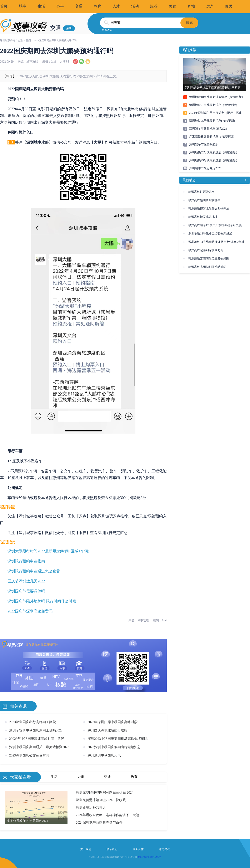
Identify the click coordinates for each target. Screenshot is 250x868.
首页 (4, 6)
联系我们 (112, 849)
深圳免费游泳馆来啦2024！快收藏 (101, 800)
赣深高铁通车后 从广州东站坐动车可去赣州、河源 (215, 227)
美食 (172, 6)
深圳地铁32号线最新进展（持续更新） (214, 152)
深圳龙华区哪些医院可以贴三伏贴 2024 (105, 792)
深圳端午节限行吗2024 (204, 145)
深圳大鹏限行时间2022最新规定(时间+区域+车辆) (48, 551)
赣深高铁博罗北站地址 (203, 217)
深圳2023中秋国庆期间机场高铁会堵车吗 (117, 739)
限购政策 (107, 30)
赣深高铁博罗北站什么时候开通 (209, 209)
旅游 (154, 6)
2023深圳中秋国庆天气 (104, 755)
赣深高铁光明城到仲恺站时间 (207, 267)
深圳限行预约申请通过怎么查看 (34, 571)
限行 (29, 40)
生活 (41, 6)
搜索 (189, 23)
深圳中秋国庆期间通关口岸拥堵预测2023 (39, 747)
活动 (135, 6)
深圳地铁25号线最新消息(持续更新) (212, 121)
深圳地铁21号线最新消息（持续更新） (214, 105)
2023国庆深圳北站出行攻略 (107, 730)
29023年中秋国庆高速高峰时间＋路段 (37, 739)
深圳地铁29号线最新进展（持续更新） (214, 160)
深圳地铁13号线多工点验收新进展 (210, 234)
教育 (97, 6)
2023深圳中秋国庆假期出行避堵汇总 (114, 747)
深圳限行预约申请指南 (26, 561)
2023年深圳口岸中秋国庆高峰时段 (112, 722)
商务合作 (138, 849)
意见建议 (164, 849)
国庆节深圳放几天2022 (26, 581)
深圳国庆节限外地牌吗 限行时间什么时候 (42, 601)
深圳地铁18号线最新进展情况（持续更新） (217, 97)
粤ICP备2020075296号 (149, 857)
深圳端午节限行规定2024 (205, 168)
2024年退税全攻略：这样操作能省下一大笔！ (109, 815)
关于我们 (86, 849)
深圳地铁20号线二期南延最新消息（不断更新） (213, 89)
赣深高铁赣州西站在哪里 (204, 200)
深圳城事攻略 (7, 40)
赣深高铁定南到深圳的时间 (206, 250)
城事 (22, 6)
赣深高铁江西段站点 (201, 192)
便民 (229, 6)
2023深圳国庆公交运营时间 (29, 755)
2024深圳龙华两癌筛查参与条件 (99, 822)
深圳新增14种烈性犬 (91, 807)
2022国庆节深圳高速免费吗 (30, 611)
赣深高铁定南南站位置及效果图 (209, 259)
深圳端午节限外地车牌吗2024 (208, 129)
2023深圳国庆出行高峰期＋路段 (32, 722)
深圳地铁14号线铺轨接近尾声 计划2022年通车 (216, 243)
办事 (60, 6)
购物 (191, 6)
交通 (79, 6)
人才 (116, 6)
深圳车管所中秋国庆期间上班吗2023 (36, 730)
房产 (210, 6)
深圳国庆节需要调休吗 (26, 591)
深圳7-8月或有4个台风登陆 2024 (27, 821)
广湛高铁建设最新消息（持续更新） (212, 137)
